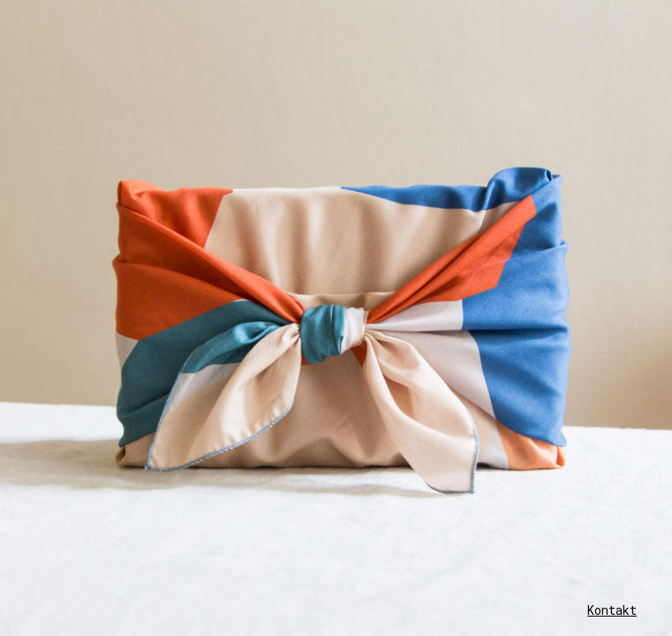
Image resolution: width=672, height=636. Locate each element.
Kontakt (612, 610)
